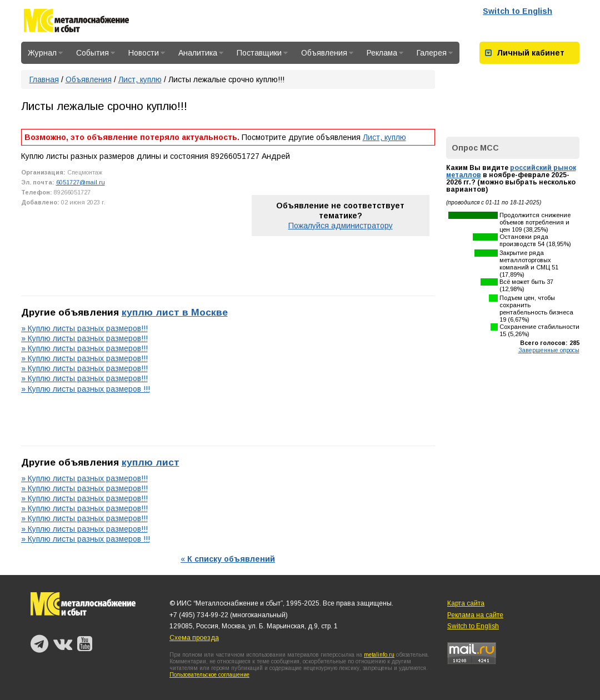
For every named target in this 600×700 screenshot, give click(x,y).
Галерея (435, 53)
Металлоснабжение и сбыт (76, 22)
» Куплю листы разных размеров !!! (86, 389)
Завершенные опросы (549, 350)
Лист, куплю (140, 79)
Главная (44, 79)
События (96, 53)
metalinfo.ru (379, 655)
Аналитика (201, 53)
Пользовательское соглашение (209, 675)
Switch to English (517, 11)
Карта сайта (466, 603)
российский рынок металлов (511, 171)
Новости (147, 53)
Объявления (327, 53)
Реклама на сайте (475, 615)
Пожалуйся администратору (341, 226)
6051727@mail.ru (81, 182)
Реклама (385, 53)
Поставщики (262, 53)
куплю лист (151, 462)
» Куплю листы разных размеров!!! (84, 328)
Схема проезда (194, 638)
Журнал (45, 53)
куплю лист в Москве (175, 312)
